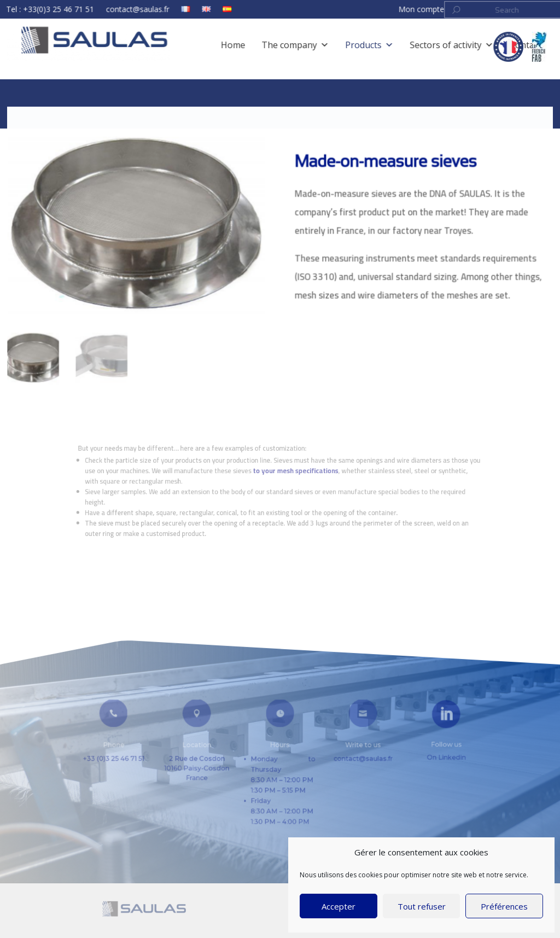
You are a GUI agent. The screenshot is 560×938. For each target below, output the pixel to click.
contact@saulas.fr (154, 11)
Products (81, 113)
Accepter (339, 906)
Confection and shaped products (159, 113)
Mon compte (405, 11)
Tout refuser (422, 906)
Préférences (504, 906)
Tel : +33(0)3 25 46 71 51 (76, 11)
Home (48, 113)
